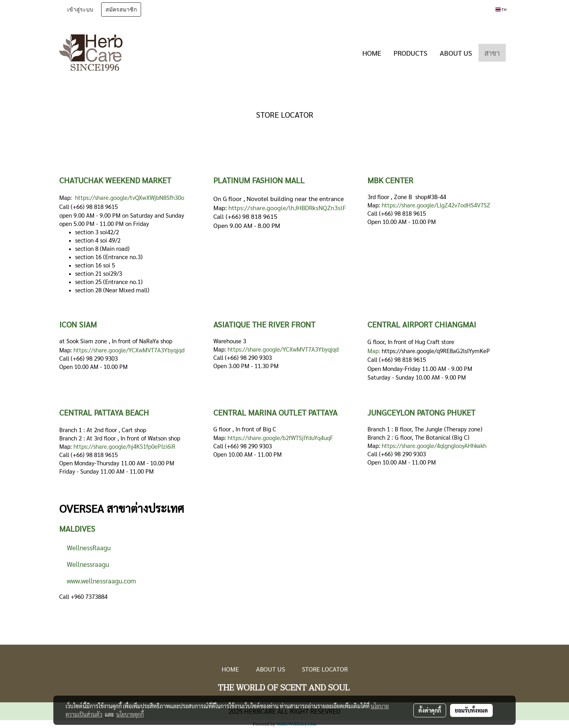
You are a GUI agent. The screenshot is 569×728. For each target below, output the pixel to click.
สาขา (492, 53)
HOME (372, 53)
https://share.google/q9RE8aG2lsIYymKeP (436, 351)
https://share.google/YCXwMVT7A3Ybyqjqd (129, 350)
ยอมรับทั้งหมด (471, 710)
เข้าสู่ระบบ (80, 10)
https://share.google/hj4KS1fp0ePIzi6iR (124, 446)
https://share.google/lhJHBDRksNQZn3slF (287, 208)
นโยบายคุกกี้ (130, 714)
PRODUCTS (411, 53)
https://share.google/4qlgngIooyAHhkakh (434, 445)
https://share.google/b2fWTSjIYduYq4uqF (280, 437)
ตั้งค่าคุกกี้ (430, 710)
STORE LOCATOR (325, 669)
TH (501, 9)
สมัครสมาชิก (121, 10)
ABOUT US (456, 53)
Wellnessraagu (86, 564)
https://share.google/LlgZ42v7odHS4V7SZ (436, 205)
